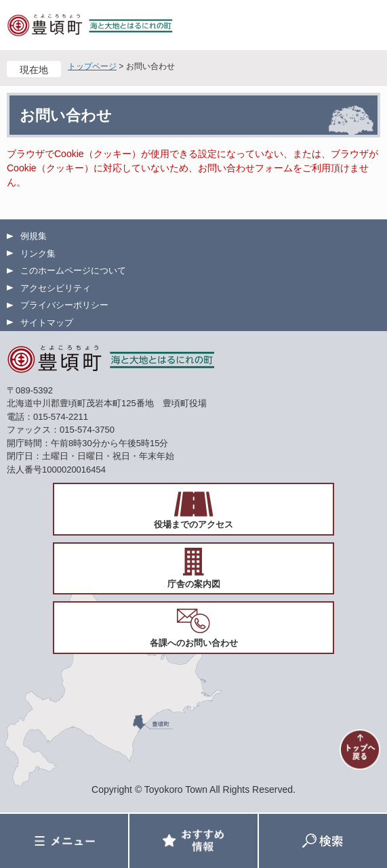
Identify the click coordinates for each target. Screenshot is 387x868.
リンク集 (38, 254)
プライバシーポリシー (64, 305)
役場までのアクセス (194, 524)
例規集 (34, 236)
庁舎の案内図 (194, 584)
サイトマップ (47, 323)
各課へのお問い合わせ (194, 643)
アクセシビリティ (56, 288)
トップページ (92, 66)
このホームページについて (73, 270)
